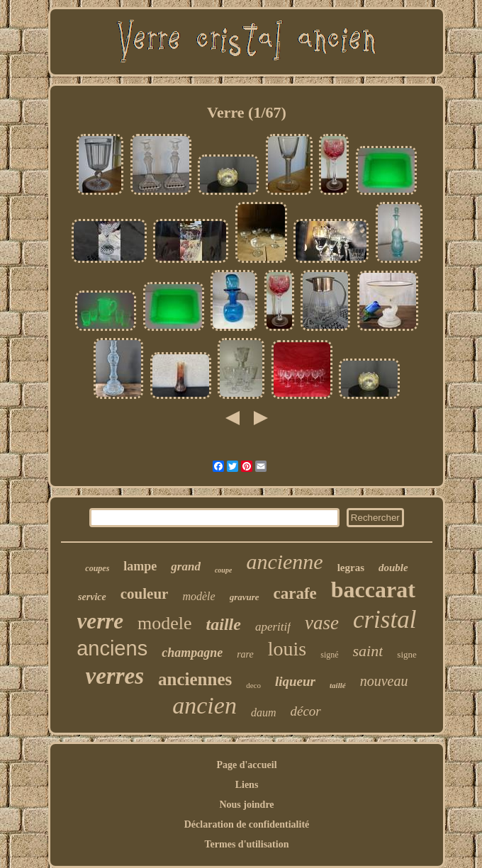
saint (368, 651)
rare (245, 654)
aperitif (273, 627)
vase (322, 623)
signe (407, 654)
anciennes (195, 679)
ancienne (284, 562)
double (393, 568)
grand (186, 567)
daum (264, 712)
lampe (140, 566)
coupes (97, 568)
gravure (245, 597)
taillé (338, 685)
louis (287, 649)
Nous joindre (246, 805)
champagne (192, 653)
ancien (204, 705)
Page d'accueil (246, 765)
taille (224, 624)
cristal (385, 620)
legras (351, 568)
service (92, 597)
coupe (223, 570)
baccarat (373, 590)
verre (100, 621)
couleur (145, 594)
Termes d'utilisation (247, 844)
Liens (247, 785)
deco (253, 685)
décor (305, 711)
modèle (198, 596)
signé (329, 655)
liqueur (295, 681)
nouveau (384, 681)
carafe (295, 593)
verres (115, 676)
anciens (112, 648)
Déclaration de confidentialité (247, 824)
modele (165, 623)
